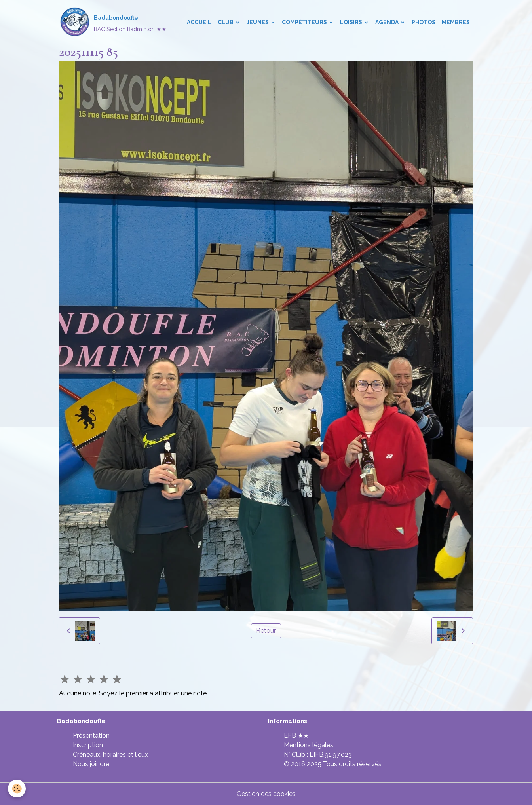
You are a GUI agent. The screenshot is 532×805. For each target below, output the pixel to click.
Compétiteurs (305, 22)
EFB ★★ (296, 736)
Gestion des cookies (266, 794)
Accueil (199, 22)
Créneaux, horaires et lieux (110, 755)
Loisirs (352, 22)
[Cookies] (17, 789)
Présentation (91, 736)
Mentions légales (309, 745)
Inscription (88, 745)
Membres (456, 22)
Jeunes (258, 22)
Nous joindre (91, 764)
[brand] (113, 22)
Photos (424, 22)
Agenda (388, 22)
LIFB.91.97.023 (331, 755)
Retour (266, 631)
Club (226, 22)
